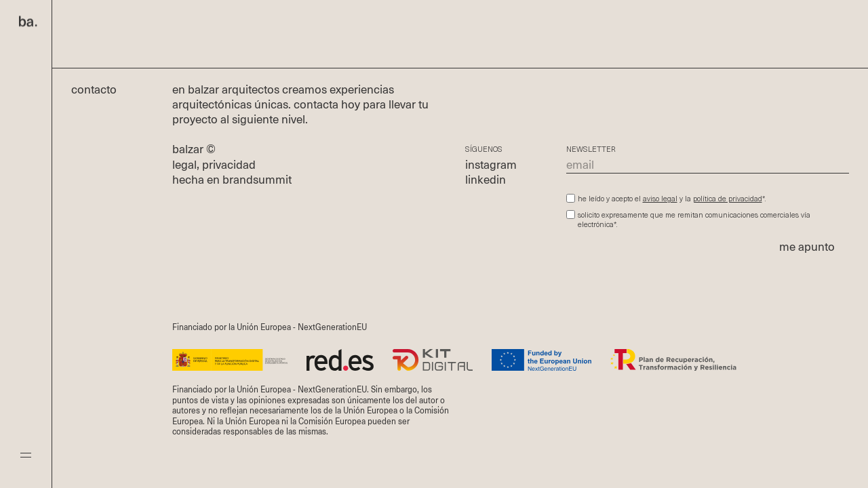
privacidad (229, 166)
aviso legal (660, 200)
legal (184, 166)
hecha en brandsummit (232, 181)
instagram (491, 166)
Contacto (101, 90)
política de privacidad (728, 200)
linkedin (486, 181)
